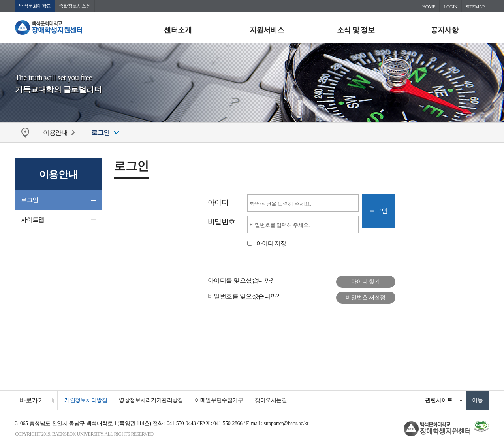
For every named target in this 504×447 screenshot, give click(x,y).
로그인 (30, 200)
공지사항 (444, 30)
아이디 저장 (271, 243)
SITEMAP (475, 7)
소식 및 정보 (356, 30)
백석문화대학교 (35, 6)
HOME (429, 7)
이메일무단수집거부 (219, 400)
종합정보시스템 (75, 6)
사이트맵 (32, 220)
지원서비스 (267, 30)
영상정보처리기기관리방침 (151, 400)
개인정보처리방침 (86, 400)
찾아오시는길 (271, 400)
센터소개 (178, 30)
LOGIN (450, 7)
